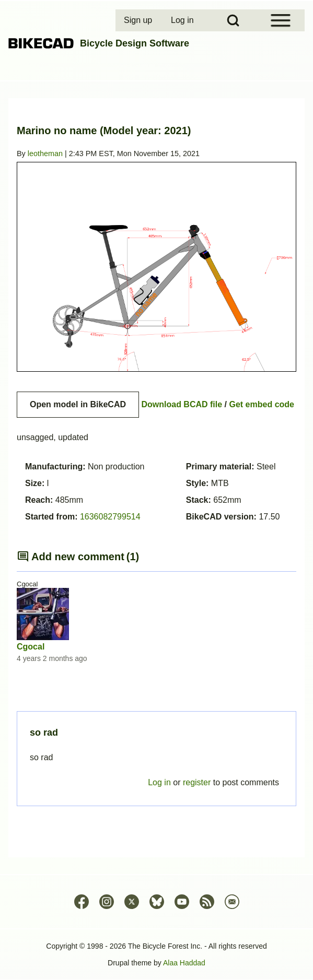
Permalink (156, 490)
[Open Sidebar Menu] (281, 20)
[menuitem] (139, 20)
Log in (159, 782)
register (197, 782)
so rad (44, 733)
